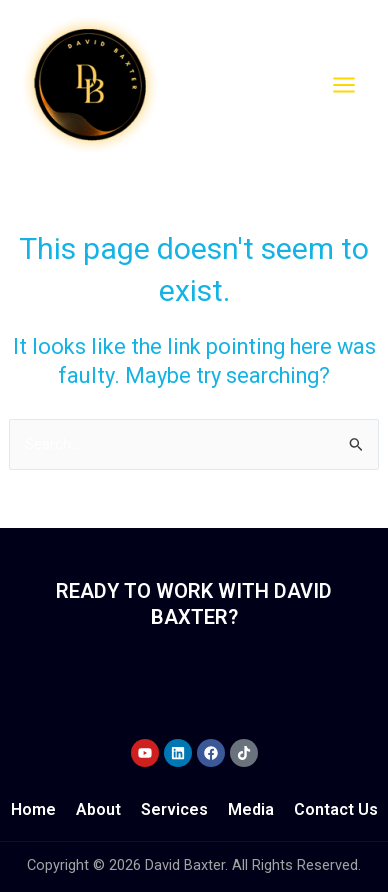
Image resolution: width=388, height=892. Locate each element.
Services (174, 809)
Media (251, 809)
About (98, 809)
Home (33, 809)
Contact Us (336, 809)
